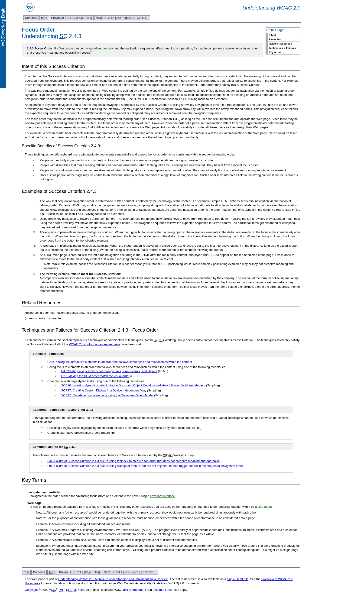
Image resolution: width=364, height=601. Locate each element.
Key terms (275, 52)
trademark (139, 590)
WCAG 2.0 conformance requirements (94, 344)
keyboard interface (162, 496)
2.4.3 (30, 48)
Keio (81, 590)
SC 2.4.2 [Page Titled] (72, 18)
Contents (31, 18)
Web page (66, 48)
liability (126, 590)
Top (27, 572)
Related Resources (280, 44)
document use (162, 590)
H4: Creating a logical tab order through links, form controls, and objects (109, 371)
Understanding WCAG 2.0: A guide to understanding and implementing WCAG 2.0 (113, 579)
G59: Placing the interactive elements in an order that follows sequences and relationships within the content (120, 362)
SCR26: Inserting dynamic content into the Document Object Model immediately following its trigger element (133, 385)
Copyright (31, 590)
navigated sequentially (99, 48)
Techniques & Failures (282, 48)
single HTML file (238, 579)
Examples (275, 39)
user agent (265, 507)
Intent (272, 35)
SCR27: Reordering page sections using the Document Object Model (107, 395)
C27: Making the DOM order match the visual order (95, 376)
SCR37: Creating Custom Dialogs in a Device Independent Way (104, 390)
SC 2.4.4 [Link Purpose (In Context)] (122, 18)
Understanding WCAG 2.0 (271, 8)
